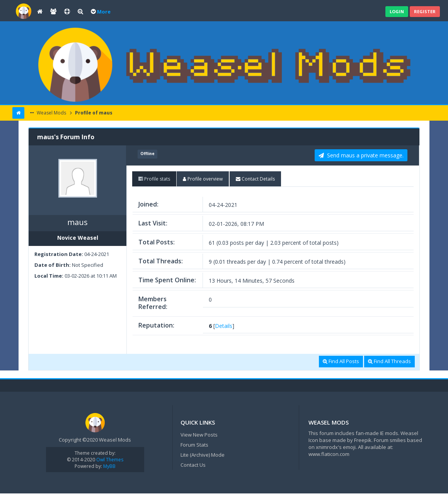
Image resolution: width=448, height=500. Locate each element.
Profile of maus (93, 113)
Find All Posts (341, 361)
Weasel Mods (51, 113)
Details (224, 326)
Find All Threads (389, 361)
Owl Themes (109, 460)
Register (425, 11)
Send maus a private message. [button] (361, 155)
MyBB (109, 466)
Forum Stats (194, 445)
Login (397, 11)
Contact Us (193, 465)
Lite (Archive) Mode (203, 455)
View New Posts (199, 435)
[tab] (154, 179)
